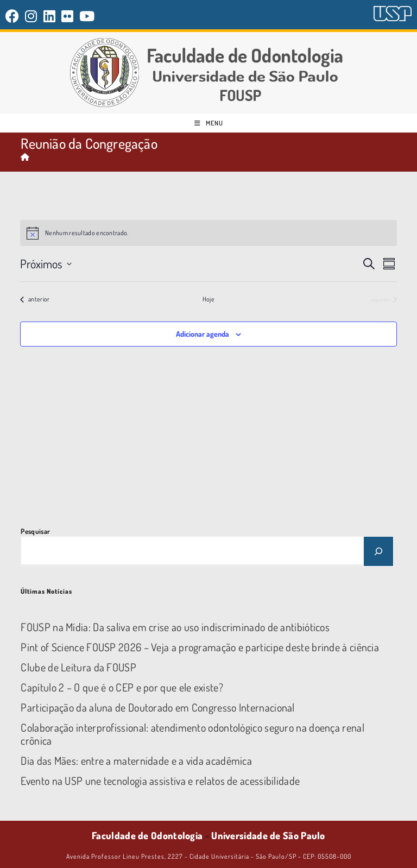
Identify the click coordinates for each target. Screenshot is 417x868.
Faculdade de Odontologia (147, 835)
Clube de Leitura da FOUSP (78, 667)
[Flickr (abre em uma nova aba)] (68, 16)
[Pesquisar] (378, 551)
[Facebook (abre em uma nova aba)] (14, 16)
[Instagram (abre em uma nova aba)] (31, 16)
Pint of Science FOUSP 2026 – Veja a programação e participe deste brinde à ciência (200, 647)
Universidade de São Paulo (268, 835)
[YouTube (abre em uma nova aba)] (87, 16)
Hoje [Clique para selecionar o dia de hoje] (208, 299)
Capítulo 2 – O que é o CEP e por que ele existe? (122, 687)
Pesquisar (35, 531)
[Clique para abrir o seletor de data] (46, 264)
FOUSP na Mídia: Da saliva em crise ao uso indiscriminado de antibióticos (175, 627)
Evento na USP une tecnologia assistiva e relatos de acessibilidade (160, 781)
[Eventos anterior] (35, 300)
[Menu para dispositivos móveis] (209, 123)
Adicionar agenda (203, 334)
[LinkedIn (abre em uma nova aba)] (50, 16)
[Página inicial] (25, 157)
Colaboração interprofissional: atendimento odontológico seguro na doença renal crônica (192, 734)
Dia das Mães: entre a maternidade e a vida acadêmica (136, 760)
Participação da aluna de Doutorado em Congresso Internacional (157, 707)
